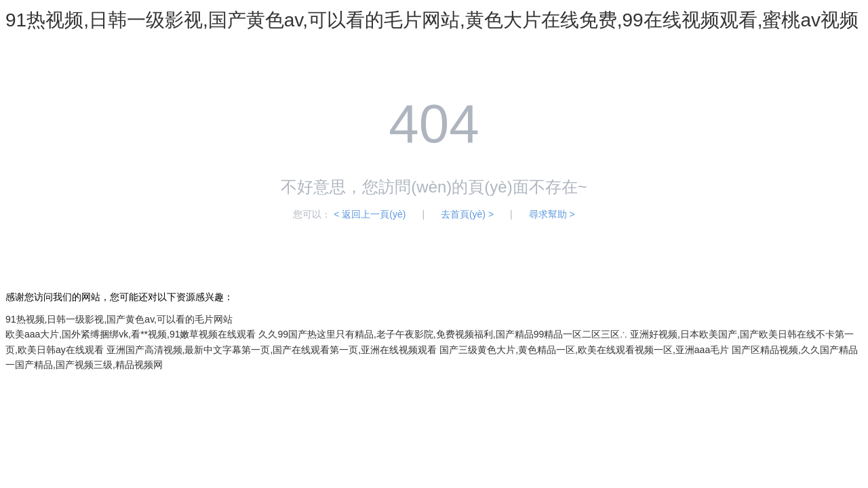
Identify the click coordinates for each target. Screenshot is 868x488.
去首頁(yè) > (467, 214)
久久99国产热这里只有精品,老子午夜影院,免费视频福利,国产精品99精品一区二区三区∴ (443, 334)
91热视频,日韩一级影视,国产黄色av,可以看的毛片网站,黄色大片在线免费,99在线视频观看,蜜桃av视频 (432, 20)
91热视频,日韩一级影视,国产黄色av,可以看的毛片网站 (119, 319)
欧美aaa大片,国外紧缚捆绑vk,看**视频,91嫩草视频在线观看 (131, 334)
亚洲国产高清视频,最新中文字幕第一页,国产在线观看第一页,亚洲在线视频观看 (272, 350)
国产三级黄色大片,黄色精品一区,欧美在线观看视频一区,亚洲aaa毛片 (584, 350)
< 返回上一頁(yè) (370, 214)
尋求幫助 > (552, 214)
